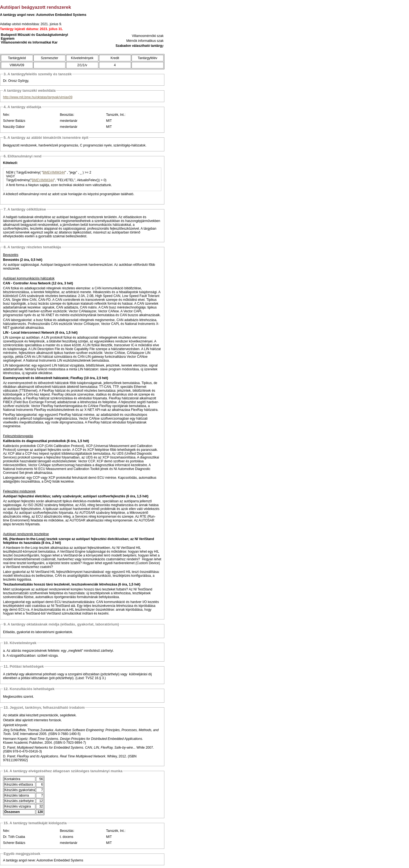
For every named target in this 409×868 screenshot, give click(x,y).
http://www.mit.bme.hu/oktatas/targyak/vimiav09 (38, 97)
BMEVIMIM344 (54, 172)
